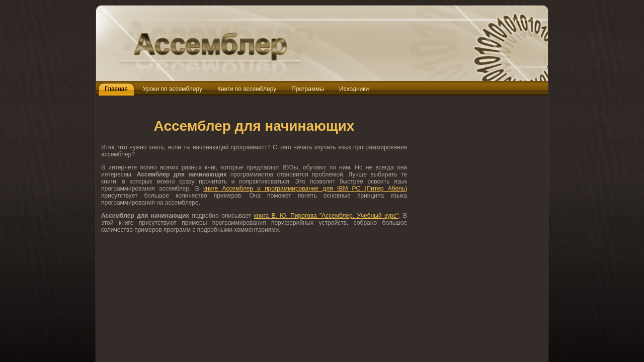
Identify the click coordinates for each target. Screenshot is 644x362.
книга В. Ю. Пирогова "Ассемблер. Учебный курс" (326, 216)
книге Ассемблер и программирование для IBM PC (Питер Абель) (305, 189)
